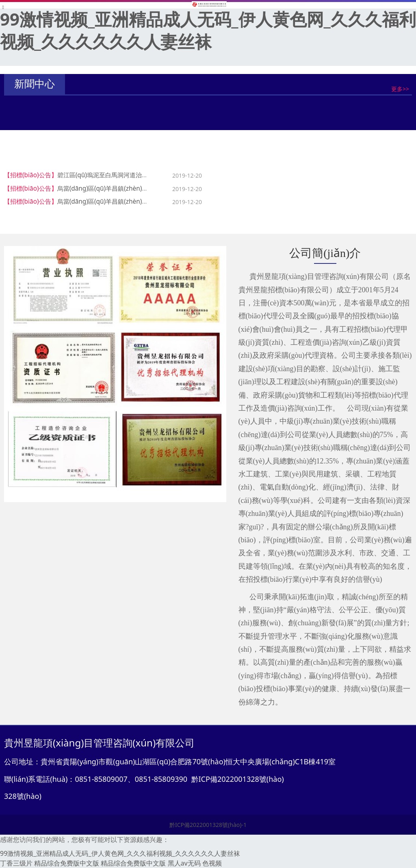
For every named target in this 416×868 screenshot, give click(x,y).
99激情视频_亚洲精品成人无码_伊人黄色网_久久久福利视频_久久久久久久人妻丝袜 (208, 30)
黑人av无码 (184, 863)
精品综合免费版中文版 (67, 863)
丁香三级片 (16, 863)
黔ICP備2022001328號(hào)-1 (208, 825)
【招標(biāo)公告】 (31, 175)
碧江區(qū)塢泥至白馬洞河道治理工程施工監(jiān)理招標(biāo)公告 (148, 175)
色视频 (212, 863)
